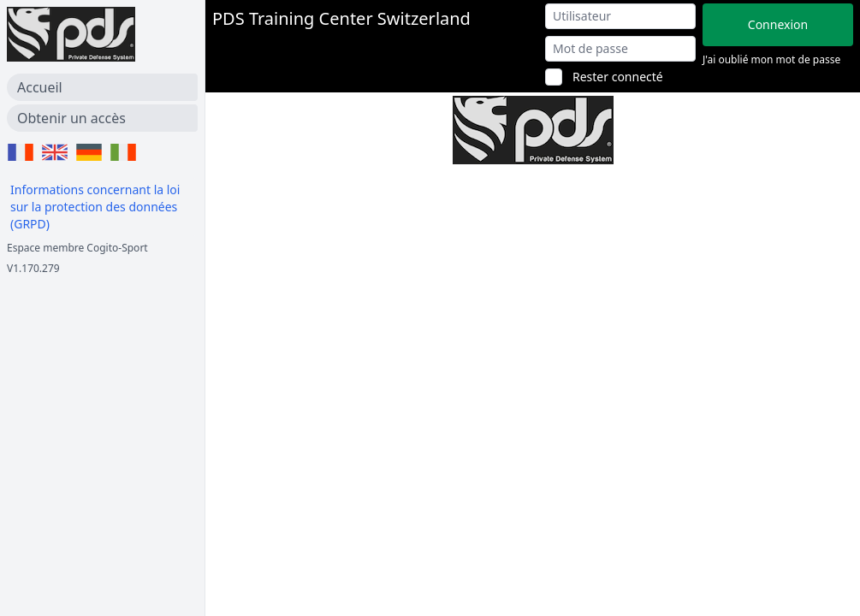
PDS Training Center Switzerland (341, 18)
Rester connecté (618, 77)
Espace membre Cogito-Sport (77, 248)
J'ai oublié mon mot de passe (771, 60)
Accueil (40, 87)
